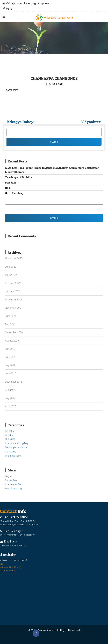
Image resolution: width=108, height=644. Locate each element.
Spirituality (11, 452)
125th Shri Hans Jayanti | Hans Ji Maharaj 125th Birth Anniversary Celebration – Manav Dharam (53, 170)
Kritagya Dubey (18, 122)
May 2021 (10, 324)
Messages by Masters (17, 447)
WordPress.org (13, 489)
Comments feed (14, 484)
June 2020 (11, 357)
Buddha (9, 435)
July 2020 (10, 349)
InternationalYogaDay (17, 443)
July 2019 (10, 365)
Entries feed (11, 480)
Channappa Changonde (54, 78)
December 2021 (14, 300)
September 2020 (14, 332)
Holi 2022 (10, 439)
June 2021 (11, 316)
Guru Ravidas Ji (15, 193)
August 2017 (12, 390)
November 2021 (14, 308)
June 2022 (11, 267)
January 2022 (12, 291)
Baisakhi (10, 182)
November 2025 (14, 258)
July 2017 (10, 398)
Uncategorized (13, 456)
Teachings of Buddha (19, 177)
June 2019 (11, 374)
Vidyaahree (93, 122)
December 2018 (14, 382)
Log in (8, 476)
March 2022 (12, 275)
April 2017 (10, 406)
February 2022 (13, 283)
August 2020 (12, 341)
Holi (8, 188)
